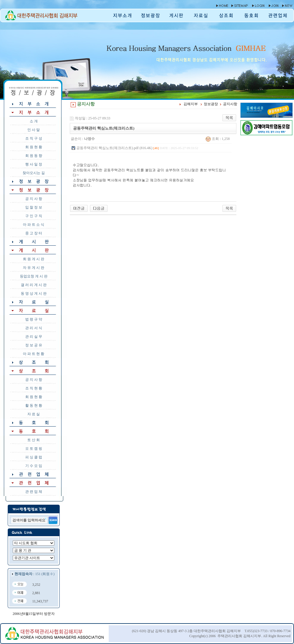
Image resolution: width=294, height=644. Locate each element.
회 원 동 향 (34, 156)
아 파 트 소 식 (34, 225)
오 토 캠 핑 (34, 449)
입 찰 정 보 (34, 207)
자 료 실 (34, 414)
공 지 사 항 (34, 199)
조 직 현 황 (34, 388)
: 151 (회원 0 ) (34, 574)
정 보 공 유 (34, 345)
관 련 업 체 (34, 492)
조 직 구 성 (34, 138)
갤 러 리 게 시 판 (34, 285)
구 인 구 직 (34, 216)
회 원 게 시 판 (34, 259)
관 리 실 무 (34, 337)
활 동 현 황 (34, 405)
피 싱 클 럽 (34, 457)
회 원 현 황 (34, 147)
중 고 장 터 (34, 233)
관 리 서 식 (34, 328)
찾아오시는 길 (34, 173)
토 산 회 (34, 440)
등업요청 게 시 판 (34, 276)
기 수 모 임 (34, 466)
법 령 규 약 (34, 319)
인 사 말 (34, 130)
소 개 (34, 121)
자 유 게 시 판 (34, 268)
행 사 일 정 (34, 164)
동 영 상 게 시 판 (34, 293)
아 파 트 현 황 (34, 354)
